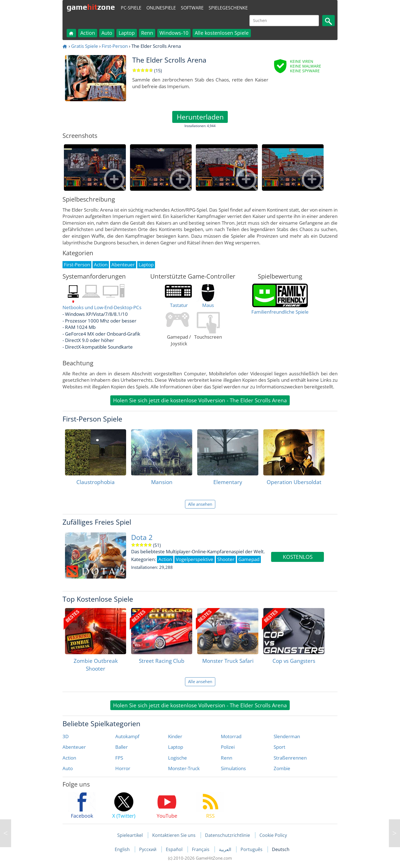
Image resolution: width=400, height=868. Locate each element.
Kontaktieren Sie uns (174, 835)
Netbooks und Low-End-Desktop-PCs (102, 307)
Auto (107, 33)
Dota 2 (142, 537)
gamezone (91, 7)
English (123, 849)
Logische (177, 758)
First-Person (115, 46)
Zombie (282, 768)
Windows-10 (174, 33)
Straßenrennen (290, 758)
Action (88, 33)
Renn (147, 33)
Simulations (233, 768)
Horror (123, 768)
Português (252, 849)
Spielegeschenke (228, 8)
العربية (226, 849)
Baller (122, 747)
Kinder (175, 736)
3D (66, 736)
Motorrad (231, 736)
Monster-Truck (184, 768)
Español (175, 849)
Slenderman (287, 736)
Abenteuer (74, 747)
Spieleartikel (130, 835)
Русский (148, 849)
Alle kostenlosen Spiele (222, 33)
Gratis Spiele (85, 46)
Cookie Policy (273, 835)
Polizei (228, 747)
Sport (279, 747)
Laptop (127, 33)
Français (201, 849)
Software (192, 8)
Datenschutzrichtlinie (227, 835)
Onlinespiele (161, 8)
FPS (119, 758)
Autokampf (127, 736)
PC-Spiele (131, 8)
